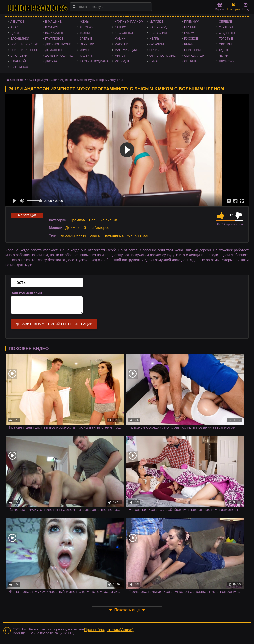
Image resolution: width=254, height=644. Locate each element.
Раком (189, 33)
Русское (191, 39)
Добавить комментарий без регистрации (54, 324)
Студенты (227, 33)
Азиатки (17, 22)
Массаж (121, 44)
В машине (53, 22)
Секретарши (194, 56)
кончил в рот (138, 235)
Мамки (120, 39)
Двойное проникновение (61, 44)
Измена (86, 50)
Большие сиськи (24, 44)
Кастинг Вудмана (94, 61)
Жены (85, 22)
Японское (227, 61)
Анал (15, 27)
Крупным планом (129, 22)
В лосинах (19, 67)
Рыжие (190, 44)
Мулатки (156, 22)
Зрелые (86, 39)
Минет (120, 56)
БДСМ (15, 33)
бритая (95, 235)
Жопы (85, 33)
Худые (224, 50)
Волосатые (54, 33)
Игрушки (87, 44)
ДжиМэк (72, 228)
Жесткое (87, 27)
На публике (159, 33)
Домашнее (54, 50)
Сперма (190, 61)
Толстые (226, 39)
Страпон (226, 27)
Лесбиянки (124, 33)
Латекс (120, 27)
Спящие (225, 22)
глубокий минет (73, 235)
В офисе (52, 27)
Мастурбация (126, 50)
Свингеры (192, 50)
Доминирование (59, 56)
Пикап (154, 61)
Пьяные (190, 27)
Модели (220, 7)
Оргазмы (157, 44)
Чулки (224, 56)
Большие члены (24, 50)
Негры (155, 39)
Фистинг (226, 44)
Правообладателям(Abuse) (109, 630)
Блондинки (20, 39)
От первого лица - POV (165, 56)
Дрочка (51, 61)
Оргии (154, 50)
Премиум (192, 22)
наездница (114, 235)
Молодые (122, 61)
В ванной (18, 61)
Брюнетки (19, 56)
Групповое (54, 39)
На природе (159, 27)
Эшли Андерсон (97, 228)
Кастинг (87, 56)
